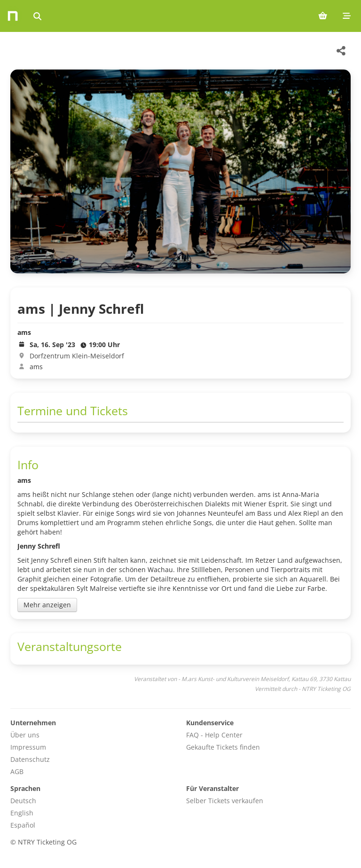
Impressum (28, 747)
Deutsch (23, 801)
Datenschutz (30, 759)
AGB (17, 771)
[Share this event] (341, 51)
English (22, 813)
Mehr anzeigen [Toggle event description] (47, 605)
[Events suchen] (37, 16)
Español (23, 825)
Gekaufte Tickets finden (223, 747)
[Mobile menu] (347, 16)
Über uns (25, 735)
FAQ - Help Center (214, 735)
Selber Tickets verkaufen (225, 801)
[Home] (13, 16)
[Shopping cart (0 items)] (323, 16)
